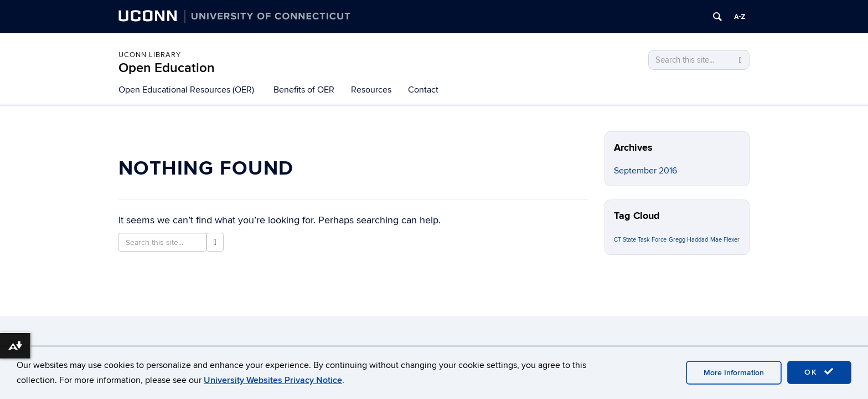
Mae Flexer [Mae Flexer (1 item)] (725, 240)
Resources (371, 90)
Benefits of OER (304, 90)
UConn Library (150, 55)
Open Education (167, 68)
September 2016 (645, 171)
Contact (423, 90)
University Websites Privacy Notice (273, 380)
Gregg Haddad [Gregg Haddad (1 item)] (688, 240)
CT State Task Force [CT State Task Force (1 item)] (640, 240)
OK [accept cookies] (819, 372)
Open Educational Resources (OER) (186, 90)
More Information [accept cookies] (734, 373)
